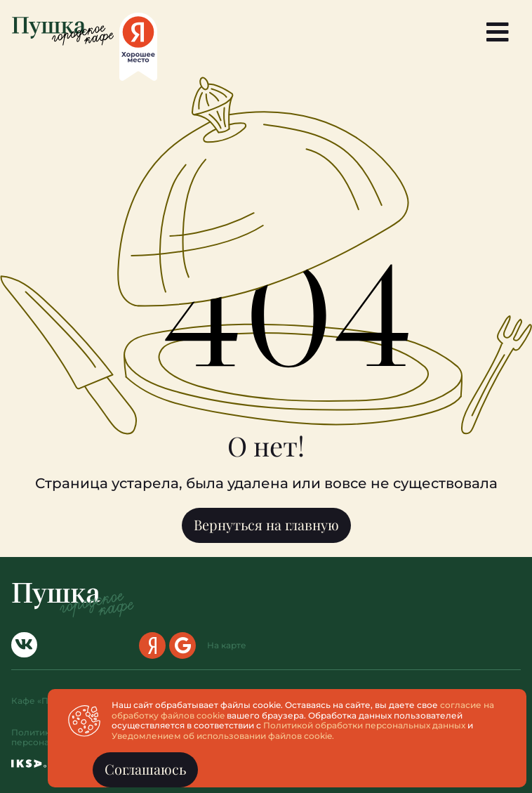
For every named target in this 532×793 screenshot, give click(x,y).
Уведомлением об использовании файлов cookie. (226, 736)
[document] (266, 396)
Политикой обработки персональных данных (367, 725)
